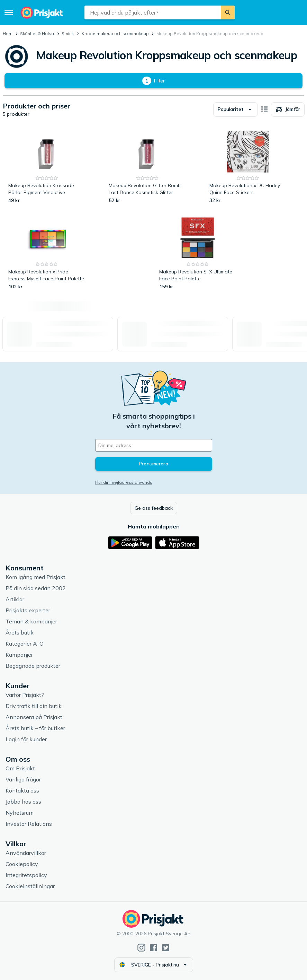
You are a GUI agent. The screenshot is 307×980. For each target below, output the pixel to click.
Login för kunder (26, 739)
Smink (68, 33)
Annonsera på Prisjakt (34, 717)
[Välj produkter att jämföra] (288, 110)
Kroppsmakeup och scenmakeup (115, 33)
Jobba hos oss (23, 802)
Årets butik (20, 632)
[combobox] (153, 12)
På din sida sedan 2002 (36, 588)
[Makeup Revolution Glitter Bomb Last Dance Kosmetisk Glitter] (147, 167)
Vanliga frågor (23, 779)
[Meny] (9, 12)
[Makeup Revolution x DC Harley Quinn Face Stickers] (248, 167)
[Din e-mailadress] (154, 445)
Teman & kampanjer (31, 621)
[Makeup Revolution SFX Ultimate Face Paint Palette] (198, 253)
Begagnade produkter (33, 666)
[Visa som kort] (264, 110)
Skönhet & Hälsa (37, 33)
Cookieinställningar (30, 886)
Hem (8, 33)
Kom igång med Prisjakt (35, 577)
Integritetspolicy (26, 875)
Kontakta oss (22, 790)
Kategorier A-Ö (25, 644)
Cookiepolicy (22, 864)
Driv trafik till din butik (34, 706)
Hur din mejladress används (124, 482)
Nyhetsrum (20, 813)
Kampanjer (19, 655)
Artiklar (15, 599)
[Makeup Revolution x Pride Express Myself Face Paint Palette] (47, 253)
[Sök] (228, 12)
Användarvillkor (26, 853)
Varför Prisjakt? (25, 695)
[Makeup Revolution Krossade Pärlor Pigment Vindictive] (47, 167)
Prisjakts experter (28, 610)
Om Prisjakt (20, 768)
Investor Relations (29, 824)
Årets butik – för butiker (35, 728)
